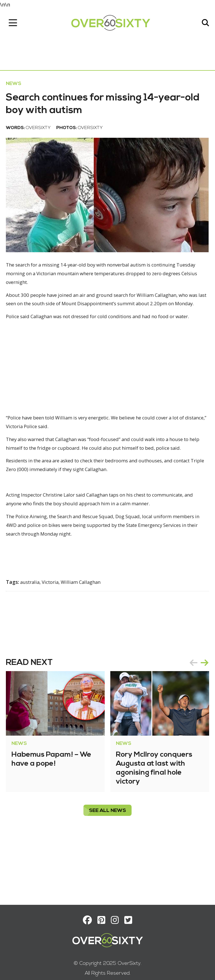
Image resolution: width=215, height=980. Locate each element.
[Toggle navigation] (15, 24)
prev (191, 711)
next (202, 711)
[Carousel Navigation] (197, 711)
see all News (107, 859)
